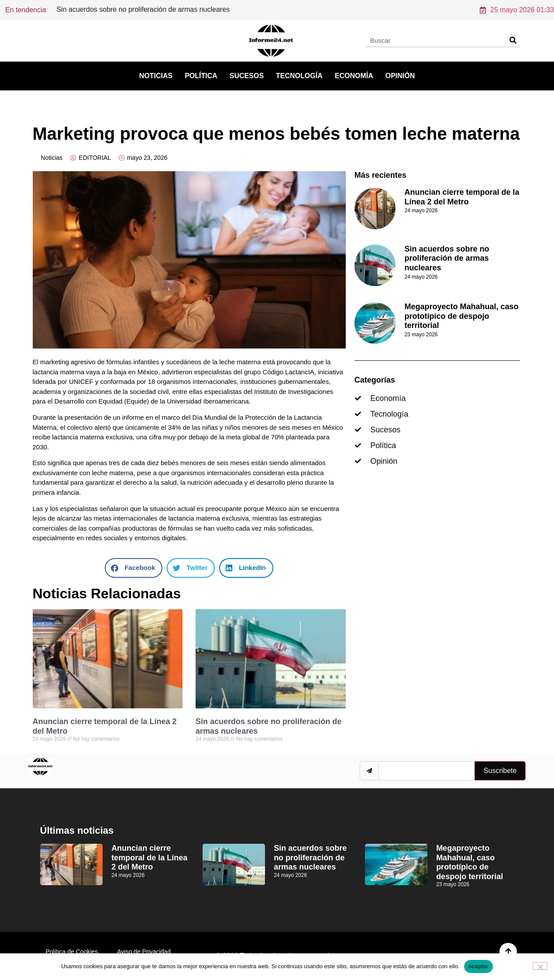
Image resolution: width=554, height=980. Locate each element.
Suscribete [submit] (500, 771)
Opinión (400, 76)
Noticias (156, 76)
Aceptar (479, 966)
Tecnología (299, 76)
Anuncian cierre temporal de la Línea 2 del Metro (132, 9)
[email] (426, 771)
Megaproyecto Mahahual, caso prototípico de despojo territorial (461, 316)
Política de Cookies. (73, 952)
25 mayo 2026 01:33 (517, 10)
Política (201, 76)
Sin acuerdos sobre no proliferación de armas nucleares (447, 258)
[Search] (513, 40)
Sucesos (247, 76)
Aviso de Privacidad (144, 952)
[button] (134, 568)
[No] (540, 966)
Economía (354, 76)
